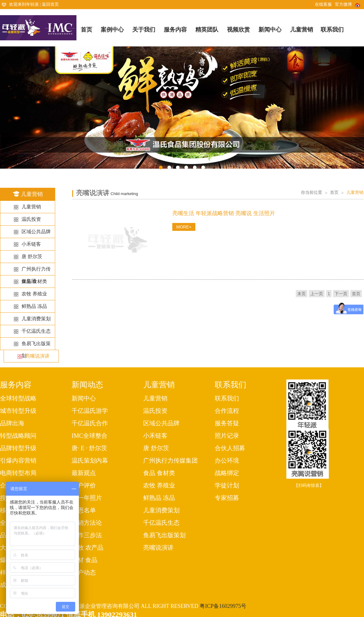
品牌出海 (12, 423)
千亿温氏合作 (90, 423)
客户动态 (84, 572)
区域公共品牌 (36, 232)
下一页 (341, 294)
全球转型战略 (18, 398)
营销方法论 (87, 523)
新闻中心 (270, 30)
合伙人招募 (230, 448)
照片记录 (227, 436)
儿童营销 (302, 30)
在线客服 (323, 4)
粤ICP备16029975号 (223, 606)
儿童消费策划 (36, 319)
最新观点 (84, 473)
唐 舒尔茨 (32, 256)
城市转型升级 (18, 411)
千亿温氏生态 (36, 331)
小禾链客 (31, 244)
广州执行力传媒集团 (170, 460)
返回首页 (50, 4)
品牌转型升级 (18, 448)
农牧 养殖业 (34, 294)
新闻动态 (87, 385)
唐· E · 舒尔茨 (89, 448)
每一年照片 (87, 498)
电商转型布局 (18, 473)
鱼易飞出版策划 (164, 535)
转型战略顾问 (18, 436)
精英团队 (207, 30)
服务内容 (175, 30)
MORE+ (184, 227)
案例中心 (112, 30)
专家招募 (227, 498)
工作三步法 (87, 535)
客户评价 (84, 485)
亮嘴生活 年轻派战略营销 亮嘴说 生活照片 (224, 213)
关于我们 (144, 30)
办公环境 (227, 460)
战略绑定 (227, 473)
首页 (86, 30)
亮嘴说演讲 (37, 356)
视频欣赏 (238, 30)
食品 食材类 (34, 281)
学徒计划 (227, 485)
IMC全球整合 (89, 436)
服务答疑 (227, 423)
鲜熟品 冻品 (34, 306)
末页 (302, 294)
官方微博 (348, 4)
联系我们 (332, 30)
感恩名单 (84, 510)
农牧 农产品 (88, 548)
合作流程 (227, 411)
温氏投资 (31, 219)
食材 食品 (84, 560)
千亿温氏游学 (90, 411)
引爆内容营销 (18, 460)
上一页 (317, 294)
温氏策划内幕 (90, 460)
